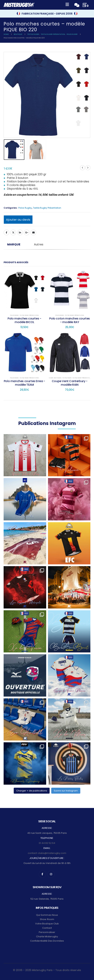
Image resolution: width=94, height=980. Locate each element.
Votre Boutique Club (47, 924)
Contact (47, 928)
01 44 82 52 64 (47, 843)
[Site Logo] (19, 5)
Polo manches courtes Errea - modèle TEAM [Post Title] (24, 383)
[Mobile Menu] (67, 5)
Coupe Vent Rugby (55, 378)
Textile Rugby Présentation (47, 208)
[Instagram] (51, 874)
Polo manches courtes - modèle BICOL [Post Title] (24, 320)
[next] (88, 168)
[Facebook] (42, 874)
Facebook (6, 232)
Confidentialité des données (47, 941)
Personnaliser (47, 932)
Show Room (47, 919)
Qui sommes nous (47, 915)
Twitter (13, 232)
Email (33, 232)
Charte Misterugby (47, 936)
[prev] (82, 168)
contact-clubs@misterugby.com (47, 853)
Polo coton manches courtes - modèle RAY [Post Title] (70, 320)
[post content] (24, 290)
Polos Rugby (25, 208)
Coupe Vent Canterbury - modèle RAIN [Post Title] (70, 383)
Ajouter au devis (18, 220)
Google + (27, 232)
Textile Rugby (67, 378)
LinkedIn (20, 232)
